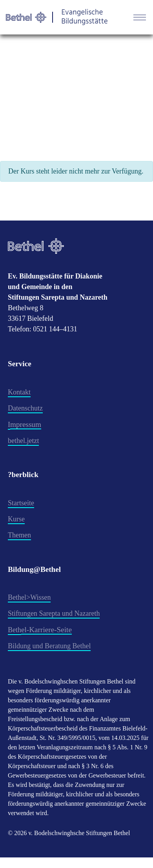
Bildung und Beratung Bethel (49, 646)
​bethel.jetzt (23, 441)
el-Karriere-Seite (46, 630)
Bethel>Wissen (29, 597)
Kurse (16, 519)
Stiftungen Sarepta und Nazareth (54, 613)
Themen (19, 535)
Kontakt (19, 392)
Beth (15, 630)
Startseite (21, 503)
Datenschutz (25, 408)
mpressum (26, 424)
